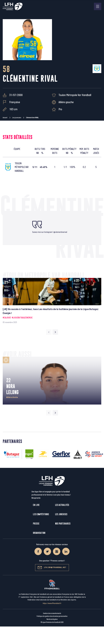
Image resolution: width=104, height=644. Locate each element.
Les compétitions (41, 514)
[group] (52, 301)
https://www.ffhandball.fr (52, 603)
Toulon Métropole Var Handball (75, 95)
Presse (36, 524)
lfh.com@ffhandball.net (52, 568)
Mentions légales (52, 619)
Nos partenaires (63, 524)
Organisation (39, 533)
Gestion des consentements (52, 613)
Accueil (5, 118)
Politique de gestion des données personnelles (52, 616)
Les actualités (62, 505)
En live (36, 505)
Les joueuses (17, 118)
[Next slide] (55, 332)
